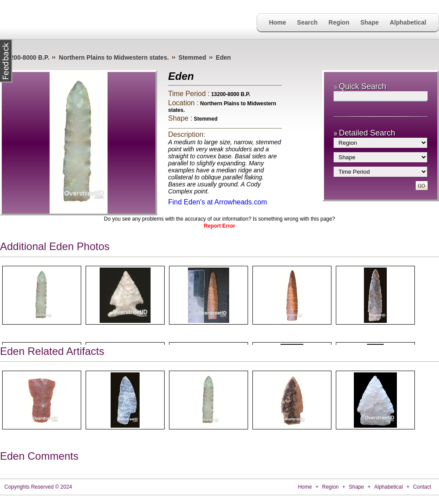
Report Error (219, 226)
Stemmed (193, 57)
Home (278, 22)
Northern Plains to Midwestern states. (114, 57)
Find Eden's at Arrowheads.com (218, 202)
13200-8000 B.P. (26, 57)
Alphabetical (408, 22)
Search (308, 22)
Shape (370, 22)
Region (339, 22)
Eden (223, 57)
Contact (422, 487)
